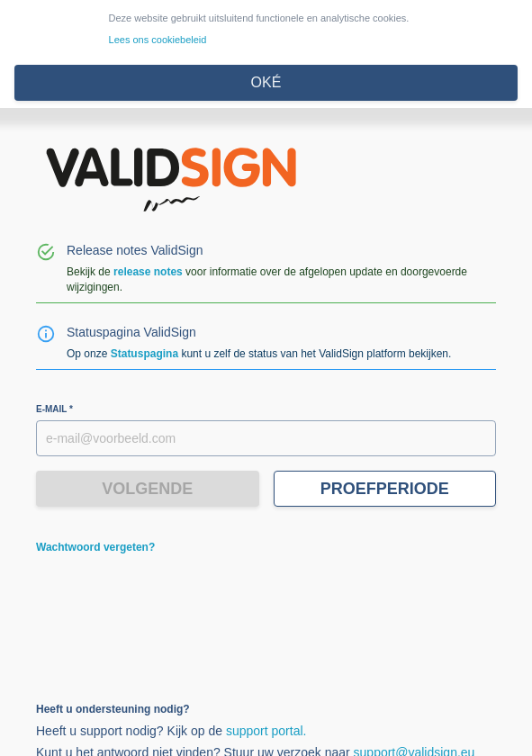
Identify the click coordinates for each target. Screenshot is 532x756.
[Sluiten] (266, 83)
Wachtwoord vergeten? (95, 547)
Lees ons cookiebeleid (158, 40)
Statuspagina (144, 354)
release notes (148, 272)
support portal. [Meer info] (266, 731)
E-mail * (54, 409)
